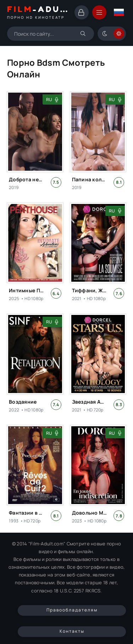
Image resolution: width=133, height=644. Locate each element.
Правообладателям (72, 610)
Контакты (72, 631)
